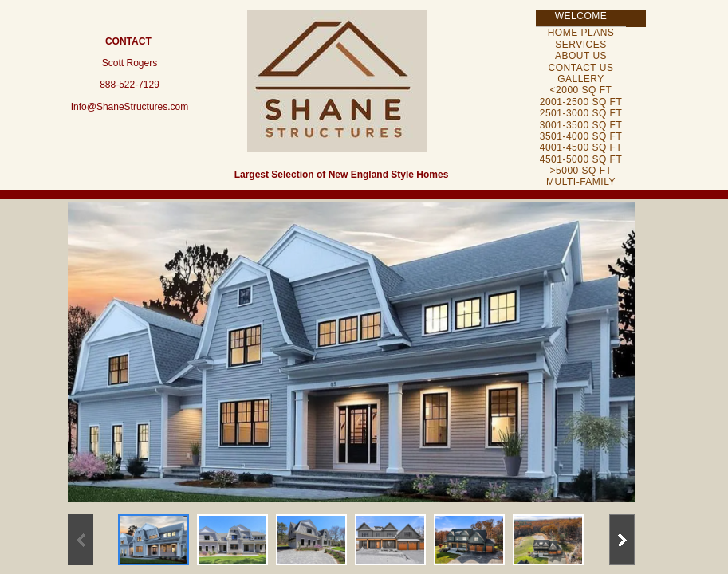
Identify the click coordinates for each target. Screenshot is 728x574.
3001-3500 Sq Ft (581, 125)
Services (580, 45)
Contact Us (581, 68)
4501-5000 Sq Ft (581, 159)
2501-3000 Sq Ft (581, 113)
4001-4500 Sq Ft (581, 147)
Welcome (581, 16)
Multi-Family (581, 182)
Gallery (581, 79)
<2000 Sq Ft (581, 90)
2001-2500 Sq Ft (581, 102)
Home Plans (581, 33)
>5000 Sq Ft (581, 171)
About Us (581, 56)
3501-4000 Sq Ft (581, 136)
